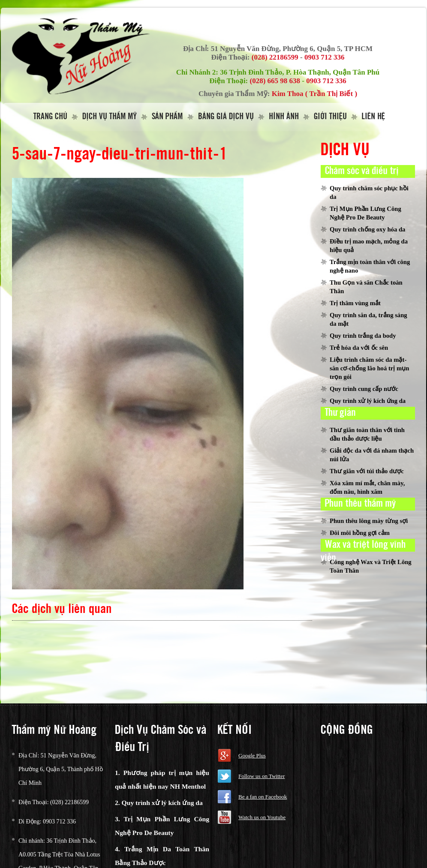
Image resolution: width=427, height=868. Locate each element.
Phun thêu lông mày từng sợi (369, 521)
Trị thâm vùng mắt (355, 303)
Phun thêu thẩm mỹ (360, 504)
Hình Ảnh (284, 117)
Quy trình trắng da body (363, 336)
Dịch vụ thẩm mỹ (110, 117)
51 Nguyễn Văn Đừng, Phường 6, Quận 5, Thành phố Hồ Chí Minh (61, 769)
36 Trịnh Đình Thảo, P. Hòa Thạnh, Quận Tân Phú (300, 72)
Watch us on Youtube (262, 817)
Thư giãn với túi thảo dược (367, 471)
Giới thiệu (330, 117)
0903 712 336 (325, 57)
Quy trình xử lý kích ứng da (368, 401)
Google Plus (252, 755)
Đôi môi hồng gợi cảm (360, 533)
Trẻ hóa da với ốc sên (359, 348)
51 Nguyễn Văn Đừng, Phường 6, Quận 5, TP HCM (292, 49)
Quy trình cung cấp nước (364, 389)
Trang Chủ (50, 117)
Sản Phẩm (167, 117)
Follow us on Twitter (262, 776)
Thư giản (340, 413)
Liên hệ (373, 117)
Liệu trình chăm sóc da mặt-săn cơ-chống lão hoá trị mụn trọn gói (369, 368)
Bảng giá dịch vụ (226, 117)
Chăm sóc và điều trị (362, 171)
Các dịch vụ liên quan (62, 609)
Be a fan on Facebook (263, 797)
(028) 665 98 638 (275, 81)
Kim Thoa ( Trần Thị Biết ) (314, 94)
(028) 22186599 (275, 57)
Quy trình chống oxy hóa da (367, 229)
